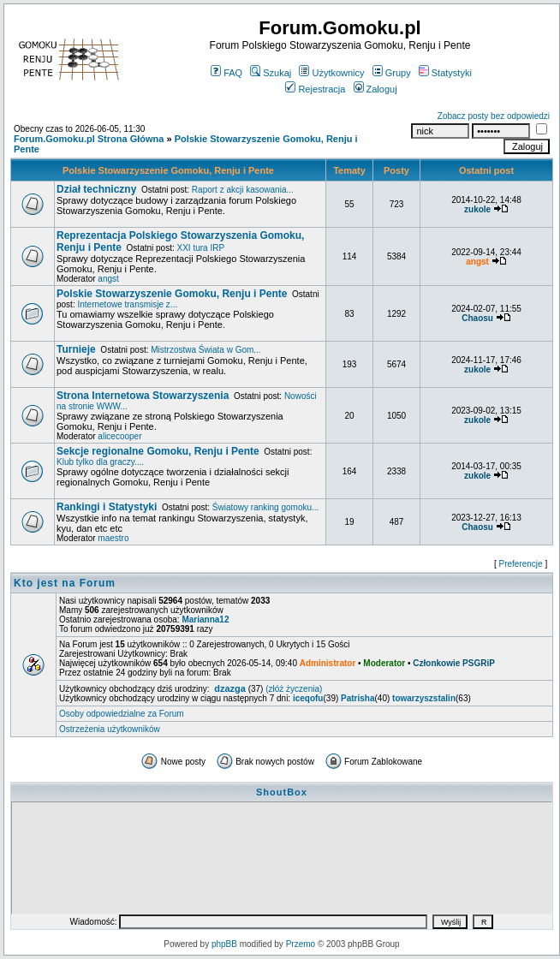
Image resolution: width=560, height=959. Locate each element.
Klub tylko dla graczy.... (100, 462)
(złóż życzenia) (294, 689)
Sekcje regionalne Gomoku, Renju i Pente (158, 451)
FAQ (226, 73)
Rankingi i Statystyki (107, 507)
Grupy (392, 73)
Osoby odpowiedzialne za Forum (122, 714)
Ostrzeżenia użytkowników (110, 729)
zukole (477, 209)
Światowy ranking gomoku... (266, 507)
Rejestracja (315, 89)
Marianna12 (205, 619)
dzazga (230, 688)
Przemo (301, 944)
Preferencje (521, 564)
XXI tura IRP (201, 248)
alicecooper (119, 436)
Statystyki (445, 73)
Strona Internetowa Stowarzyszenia (143, 396)
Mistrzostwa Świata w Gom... (206, 350)
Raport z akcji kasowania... (243, 190)
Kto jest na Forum (65, 583)
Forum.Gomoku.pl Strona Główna (89, 139)
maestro (113, 538)
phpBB (224, 944)
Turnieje (76, 349)
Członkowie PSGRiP (454, 663)
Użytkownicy (331, 73)
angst (108, 279)
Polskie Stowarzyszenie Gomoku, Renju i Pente (168, 170)
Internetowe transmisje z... (127, 304)
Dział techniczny (96, 189)
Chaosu (477, 318)
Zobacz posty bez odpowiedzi (494, 116)
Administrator (328, 663)
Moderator (384, 663)
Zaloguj (375, 89)
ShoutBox (282, 792)
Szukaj (271, 73)
